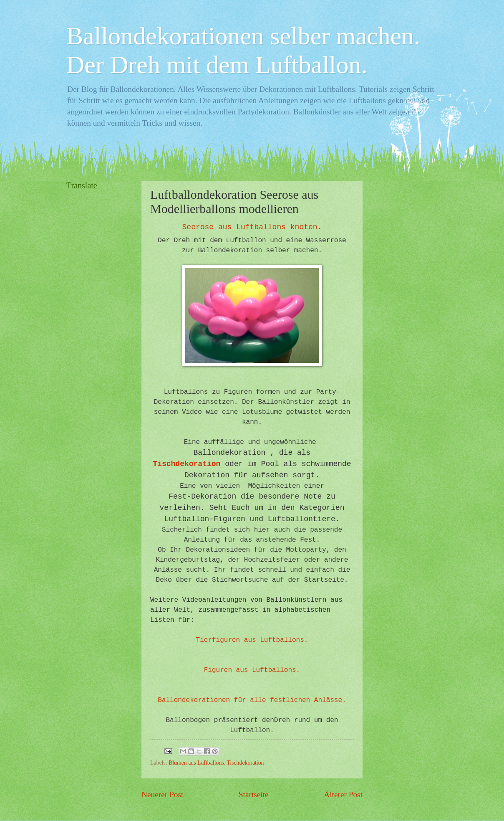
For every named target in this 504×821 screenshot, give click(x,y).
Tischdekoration (186, 464)
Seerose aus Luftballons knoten (250, 227)
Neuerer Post (162, 794)
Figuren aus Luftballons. (252, 670)
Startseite (254, 794)
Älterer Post (343, 794)
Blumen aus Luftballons (196, 763)
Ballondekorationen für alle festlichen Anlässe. (252, 700)
